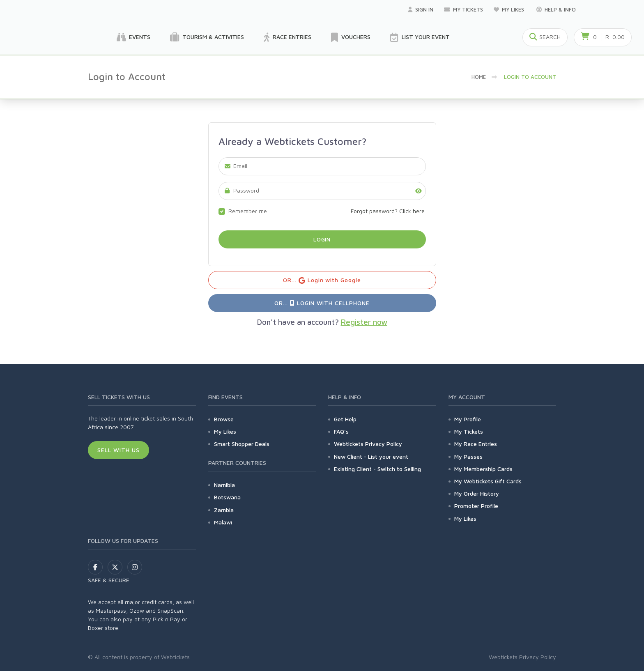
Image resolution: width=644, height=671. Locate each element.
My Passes (468, 456)
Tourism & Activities (207, 37)
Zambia (224, 510)
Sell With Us (118, 450)
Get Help (345, 419)
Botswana (227, 497)
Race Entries (287, 37)
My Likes (510, 9)
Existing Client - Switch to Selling (377, 469)
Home (479, 77)
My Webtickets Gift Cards (488, 481)
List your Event (420, 37)
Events (133, 37)
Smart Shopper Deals (242, 444)
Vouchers (351, 37)
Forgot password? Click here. (388, 211)
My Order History (477, 493)
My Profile (468, 419)
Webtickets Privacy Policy (368, 444)
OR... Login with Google (322, 280)
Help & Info (556, 9)
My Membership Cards (483, 469)
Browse (224, 419)
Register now (364, 322)
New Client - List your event (371, 456)
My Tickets (463, 9)
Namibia (224, 485)
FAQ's (341, 431)
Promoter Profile (476, 506)
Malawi (223, 522)
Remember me (248, 211)
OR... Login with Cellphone (322, 303)
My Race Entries (476, 444)
